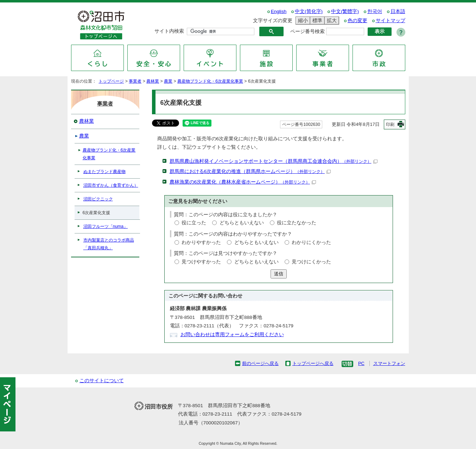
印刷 (390, 124)
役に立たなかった (297, 223)
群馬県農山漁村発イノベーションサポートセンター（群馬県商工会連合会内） (274, 161)
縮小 (302, 21)
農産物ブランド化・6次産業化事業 (210, 81)
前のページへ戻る (260, 363)
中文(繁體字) (345, 11)
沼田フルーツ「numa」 (106, 226)
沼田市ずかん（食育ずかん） (111, 185)
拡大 (331, 21)
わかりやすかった (201, 242)
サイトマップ (391, 21)
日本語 (398, 11)
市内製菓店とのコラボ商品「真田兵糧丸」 (109, 244)
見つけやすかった (201, 262)
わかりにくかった (311, 242)
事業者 (135, 81)
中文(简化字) (309, 11)
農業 (168, 81)
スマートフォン (389, 363)
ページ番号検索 (307, 31)
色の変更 (357, 21)
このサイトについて (102, 381)
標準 (316, 21)
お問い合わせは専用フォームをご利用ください (232, 335)
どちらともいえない (242, 223)
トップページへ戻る (313, 363)
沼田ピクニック (98, 199)
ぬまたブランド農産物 (104, 172)
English (279, 11)
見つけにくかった (311, 262)
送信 (279, 274)
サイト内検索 (169, 31)
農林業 (153, 81)
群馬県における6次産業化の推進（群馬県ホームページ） (250, 171)
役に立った (194, 223)
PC (361, 363)
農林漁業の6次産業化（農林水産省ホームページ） (243, 182)
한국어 (375, 11)
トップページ (111, 81)
